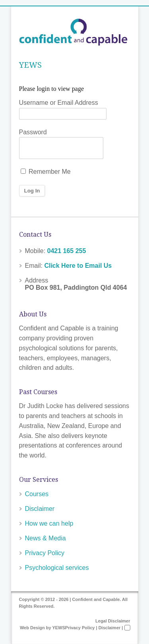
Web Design (32, 628)
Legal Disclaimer (113, 621)
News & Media (45, 538)
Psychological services (57, 568)
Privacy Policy (45, 553)
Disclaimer (40, 509)
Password (33, 132)
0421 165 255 (67, 251)
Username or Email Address (59, 103)
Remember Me (46, 172)
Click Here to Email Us (78, 266)
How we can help (49, 523)
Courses (37, 494)
